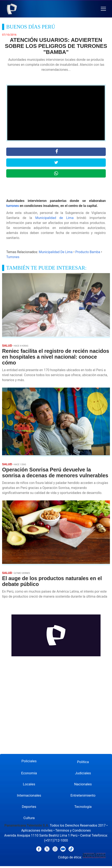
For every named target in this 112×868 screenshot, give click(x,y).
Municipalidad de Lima (55, 218)
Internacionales (29, 795)
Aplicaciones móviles (37, 830)
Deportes (29, 807)
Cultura (29, 818)
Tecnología (83, 807)
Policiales (29, 761)
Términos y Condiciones (73, 830)
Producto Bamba (88, 252)
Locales (29, 784)
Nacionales (83, 784)
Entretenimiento (83, 795)
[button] (103, 9)
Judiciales (83, 773)
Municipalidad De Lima (56, 252)
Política (83, 762)
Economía (29, 773)
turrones (13, 206)
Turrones (13, 257)
